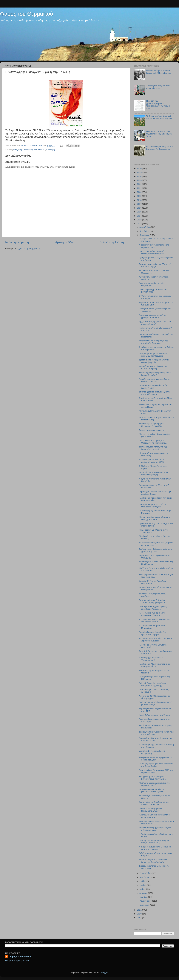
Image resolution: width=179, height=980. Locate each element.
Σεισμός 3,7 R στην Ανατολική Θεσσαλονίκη (152, 582)
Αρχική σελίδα (64, 242)
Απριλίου (144, 893)
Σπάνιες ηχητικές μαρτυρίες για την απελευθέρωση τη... (155, 393)
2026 (140, 168)
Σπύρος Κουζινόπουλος (20, 956)
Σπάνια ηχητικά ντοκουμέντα (152, 430)
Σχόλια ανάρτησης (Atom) (29, 248)
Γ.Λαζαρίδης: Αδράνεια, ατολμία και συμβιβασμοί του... (155, 665)
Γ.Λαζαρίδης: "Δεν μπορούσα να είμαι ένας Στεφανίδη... (156, 499)
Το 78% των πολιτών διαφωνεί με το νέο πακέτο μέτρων (155, 621)
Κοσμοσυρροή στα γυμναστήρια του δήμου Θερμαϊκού (155, 374)
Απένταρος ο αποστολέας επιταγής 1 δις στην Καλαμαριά (156, 640)
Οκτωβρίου (145, 235)
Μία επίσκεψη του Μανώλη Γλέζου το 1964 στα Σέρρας (158, 72)
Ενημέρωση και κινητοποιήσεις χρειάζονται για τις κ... (153, 316)
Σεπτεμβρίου (145, 873)
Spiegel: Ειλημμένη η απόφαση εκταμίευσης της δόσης (153, 684)
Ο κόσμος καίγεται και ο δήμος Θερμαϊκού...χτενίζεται (153, 506)
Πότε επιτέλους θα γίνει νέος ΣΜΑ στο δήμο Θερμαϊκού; (156, 771)
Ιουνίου (143, 885)
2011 (140, 910)
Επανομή (50, 150)
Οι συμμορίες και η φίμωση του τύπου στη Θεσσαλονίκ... (156, 765)
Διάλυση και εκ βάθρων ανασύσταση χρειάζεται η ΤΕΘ (155, 550)
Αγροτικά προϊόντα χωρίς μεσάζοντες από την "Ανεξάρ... (156, 739)
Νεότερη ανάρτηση (17, 242)
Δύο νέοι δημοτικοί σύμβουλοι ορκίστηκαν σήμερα (152, 633)
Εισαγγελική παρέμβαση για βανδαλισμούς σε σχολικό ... (153, 778)
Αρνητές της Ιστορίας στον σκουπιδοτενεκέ (158, 87)
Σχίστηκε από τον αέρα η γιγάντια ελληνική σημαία (154, 361)
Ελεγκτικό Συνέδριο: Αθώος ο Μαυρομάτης (152, 752)
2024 (140, 176)
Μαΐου (143, 889)
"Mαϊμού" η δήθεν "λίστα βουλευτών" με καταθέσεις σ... (155, 703)
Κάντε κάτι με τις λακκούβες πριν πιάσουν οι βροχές (154, 474)
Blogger (104, 972)
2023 (140, 180)
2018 (140, 200)
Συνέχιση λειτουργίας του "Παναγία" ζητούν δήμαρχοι (155, 265)
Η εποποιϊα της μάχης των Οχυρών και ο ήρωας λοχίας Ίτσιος (159, 134)
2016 (140, 208)
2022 (140, 184)
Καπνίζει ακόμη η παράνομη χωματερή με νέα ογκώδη (152, 790)
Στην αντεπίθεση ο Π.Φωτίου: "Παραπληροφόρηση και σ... (153, 601)
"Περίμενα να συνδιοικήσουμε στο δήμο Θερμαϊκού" (154, 246)
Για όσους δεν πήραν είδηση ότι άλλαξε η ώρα (153, 387)
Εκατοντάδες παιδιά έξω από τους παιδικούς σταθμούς (154, 803)
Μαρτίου (144, 897)
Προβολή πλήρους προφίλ (17, 961)
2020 (140, 192)
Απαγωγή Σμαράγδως (23, 150)
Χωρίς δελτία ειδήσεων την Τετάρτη (155, 715)
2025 (140, 172)
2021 (140, 188)
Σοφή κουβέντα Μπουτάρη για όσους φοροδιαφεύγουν (156, 759)
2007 (140, 918)
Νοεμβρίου (145, 231)
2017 (140, 204)
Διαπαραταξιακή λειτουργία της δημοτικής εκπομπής (153, 448)
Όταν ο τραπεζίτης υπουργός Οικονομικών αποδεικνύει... (152, 253)
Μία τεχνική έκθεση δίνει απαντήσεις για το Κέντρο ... (155, 435)
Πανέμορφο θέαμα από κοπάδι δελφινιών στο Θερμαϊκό (153, 355)
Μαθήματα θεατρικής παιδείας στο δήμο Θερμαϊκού (154, 784)
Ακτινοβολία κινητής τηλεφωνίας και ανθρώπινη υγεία (155, 829)
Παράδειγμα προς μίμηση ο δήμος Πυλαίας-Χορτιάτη (154, 380)
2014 (140, 216)
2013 (140, 220)
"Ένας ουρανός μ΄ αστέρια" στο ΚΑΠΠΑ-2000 (153, 291)
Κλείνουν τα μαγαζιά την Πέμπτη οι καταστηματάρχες (155, 816)
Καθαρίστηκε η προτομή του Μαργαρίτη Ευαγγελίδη (152, 425)
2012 (140, 224)
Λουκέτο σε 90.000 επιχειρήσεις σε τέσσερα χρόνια (155, 697)
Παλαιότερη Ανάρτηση (113, 242)
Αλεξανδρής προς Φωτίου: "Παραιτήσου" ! (151, 659)
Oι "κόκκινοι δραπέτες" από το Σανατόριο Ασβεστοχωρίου (160, 148)
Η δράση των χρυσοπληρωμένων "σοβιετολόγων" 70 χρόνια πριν (158, 105)
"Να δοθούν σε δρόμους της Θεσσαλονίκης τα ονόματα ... (153, 442)
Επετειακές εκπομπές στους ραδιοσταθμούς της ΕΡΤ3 (152, 461)
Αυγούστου (145, 877)
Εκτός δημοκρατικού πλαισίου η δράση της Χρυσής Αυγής (153, 861)
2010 (140, 914)
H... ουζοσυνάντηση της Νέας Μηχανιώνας (152, 627)
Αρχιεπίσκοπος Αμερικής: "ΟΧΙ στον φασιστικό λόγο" (155, 323)
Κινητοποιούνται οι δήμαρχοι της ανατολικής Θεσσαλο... (154, 342)
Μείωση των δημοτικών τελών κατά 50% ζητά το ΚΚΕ (155, 518)
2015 (140, 212)
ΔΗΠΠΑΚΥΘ (40, 150)
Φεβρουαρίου (146, 901)
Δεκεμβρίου (145, 227)
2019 (140, 196)
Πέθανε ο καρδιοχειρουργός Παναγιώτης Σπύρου (151, 810)
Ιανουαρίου (145, 905)
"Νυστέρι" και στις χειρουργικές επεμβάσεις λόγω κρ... (153, 608)
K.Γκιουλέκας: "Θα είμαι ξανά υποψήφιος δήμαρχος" (152, 614)
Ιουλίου (143, 881)
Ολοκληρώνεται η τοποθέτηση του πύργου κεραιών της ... (154, 842)
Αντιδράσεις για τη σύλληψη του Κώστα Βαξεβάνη (153, 367)
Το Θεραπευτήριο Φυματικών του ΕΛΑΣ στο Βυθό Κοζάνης (159, 117)
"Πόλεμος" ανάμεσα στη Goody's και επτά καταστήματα (155, 848)
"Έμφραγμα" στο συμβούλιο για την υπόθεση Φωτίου (155, 493)
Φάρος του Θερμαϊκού (26, 14)
